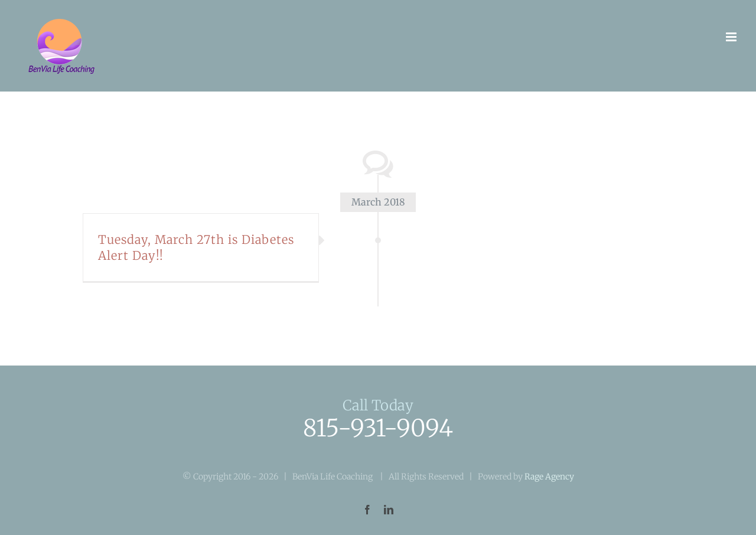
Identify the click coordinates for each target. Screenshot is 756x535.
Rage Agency (549, 477)
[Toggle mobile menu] (732, 37)
